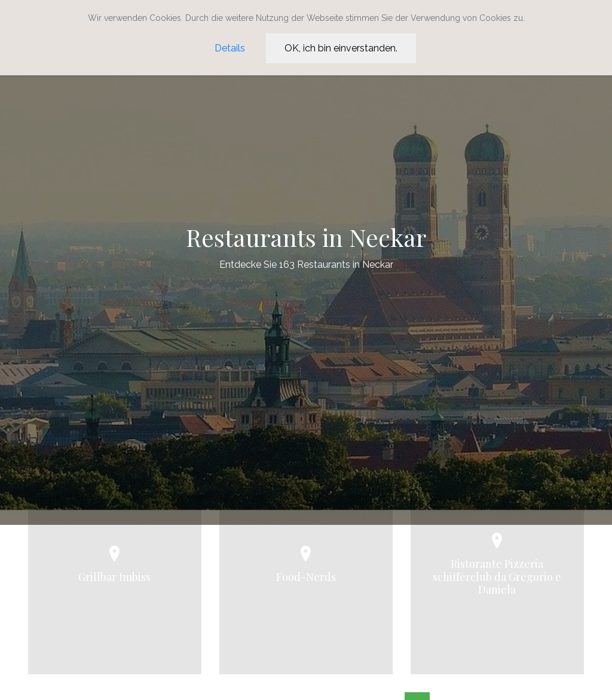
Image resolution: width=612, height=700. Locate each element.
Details (230, 48)
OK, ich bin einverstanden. (341, 48)
